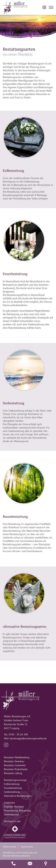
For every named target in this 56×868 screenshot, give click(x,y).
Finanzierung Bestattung (17, 811)
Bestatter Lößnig (13, 773)
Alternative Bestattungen (18, 796)
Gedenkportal (11, 814)
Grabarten (9, 803)
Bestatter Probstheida (16, 769)
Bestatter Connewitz (15, 765)
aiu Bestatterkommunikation (20, 854)
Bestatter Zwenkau (14, 761)
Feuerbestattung (13, 788)
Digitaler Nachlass (14, 807)
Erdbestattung (12, 784)
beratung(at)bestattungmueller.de (28, 738)
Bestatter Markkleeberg (17, 757)
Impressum (27, 847)
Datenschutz (10, 847)
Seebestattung (12, 792)
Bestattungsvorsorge (15, 780)
